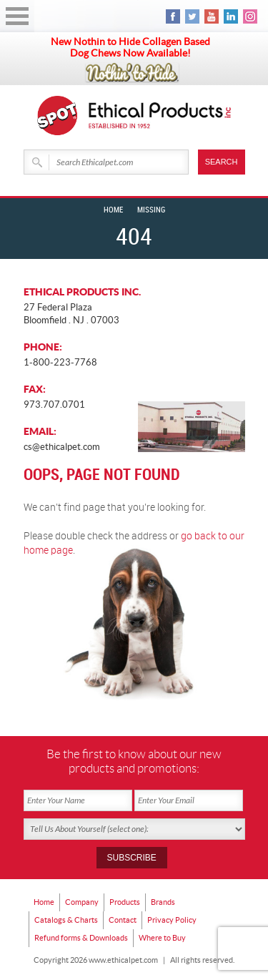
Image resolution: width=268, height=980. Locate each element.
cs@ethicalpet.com (62, 447)
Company (82, 902)
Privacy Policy (172, 920)
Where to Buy (162, 938)
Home (113, 210)
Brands (163, 902)
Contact (123, 920)
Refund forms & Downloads (81, 938)
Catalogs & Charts (66, 920)
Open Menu (17, 16)
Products (125, 902)
